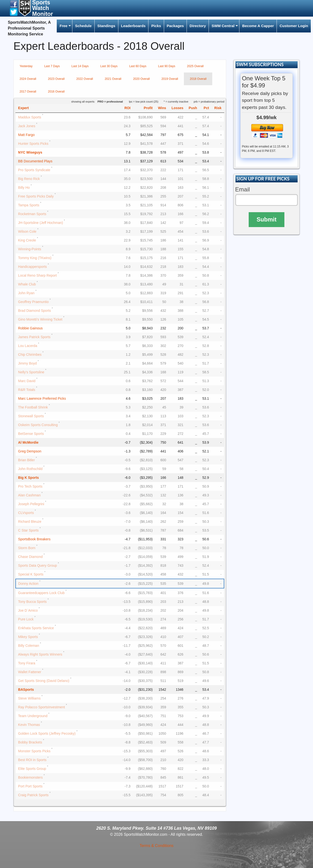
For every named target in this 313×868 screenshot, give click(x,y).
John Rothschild (30, 469)
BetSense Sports (31, 434)
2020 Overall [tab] (141, 79)
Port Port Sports (30, 786)
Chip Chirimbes (30, 355)
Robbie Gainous (30, 328)
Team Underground (33, 716)
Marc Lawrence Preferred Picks (42, 398)
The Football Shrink (33, 407)
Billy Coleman (29, 646)
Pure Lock (26, 619)
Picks (156, 26)
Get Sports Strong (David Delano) (44, 681)
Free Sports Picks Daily (36, 196)
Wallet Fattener (30, 672)
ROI (128, 108)
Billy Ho (24, 188)
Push (193, 108)
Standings (106, 26)
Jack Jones (27, 126)
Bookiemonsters (30, 777)
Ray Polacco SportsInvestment (41, 707)
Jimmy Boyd (27, 363)
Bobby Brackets (30, 742)
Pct (206, 108)
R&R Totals (27, 390)
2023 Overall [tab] (56, 79)
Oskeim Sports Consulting (38, 425)
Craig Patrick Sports (33, 795)
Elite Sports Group (32, 769)
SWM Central (223, 26)
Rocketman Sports (32, 214)
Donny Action (28, 584)
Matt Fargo (26, 135)
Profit (148, 108)
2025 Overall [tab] (195, 66)
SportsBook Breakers (34, 539)
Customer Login (294, 26)
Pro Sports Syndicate (34, 170)
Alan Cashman (29, 495)
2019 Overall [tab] (170, 79)
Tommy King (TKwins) (35, 258)
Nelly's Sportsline (31, 372)
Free (64, 26)
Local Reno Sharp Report (37, 275)
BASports (26, 690)
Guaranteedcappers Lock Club (41, 593)
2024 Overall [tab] (28, 79)
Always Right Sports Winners (40, 654)
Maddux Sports (30, 117)
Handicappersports (33, 267)
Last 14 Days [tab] (80, 66)
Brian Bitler (26, 460)
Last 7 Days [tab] (52, 66)
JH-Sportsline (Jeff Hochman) (40, 223)
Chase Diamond (30, 557)
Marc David (27, 381)
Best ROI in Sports (32, 760)
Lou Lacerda (28, 346)
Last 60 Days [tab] (138, 66)
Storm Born (27, 548)
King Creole (27, 240)
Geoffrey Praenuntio (33, 302)
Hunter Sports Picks (33, 144)
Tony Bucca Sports (32, 602)
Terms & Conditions (157, 846)
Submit (266, 219)
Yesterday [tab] (26, 66)
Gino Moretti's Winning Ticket (40, 319)
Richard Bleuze (30, 522)
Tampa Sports (29, 205)
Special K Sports (31, 574)
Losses (178, 108)
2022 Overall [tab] (85, 79)
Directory (198, 26)
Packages (175, 26)
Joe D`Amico (28, 610)
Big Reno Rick (29, 179)
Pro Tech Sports (30, 486)
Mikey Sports (28, 637)
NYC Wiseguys (30, 152)
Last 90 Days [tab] (167, 66)
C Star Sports (28, 530)
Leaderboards (133, 26)
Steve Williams (29, 698)
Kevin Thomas (29, 725)
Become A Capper (258, 26)
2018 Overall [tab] (198, 79)
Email (243, 189)
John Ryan (26, 293)
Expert (23, 108)
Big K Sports (28, 478)
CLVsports (26, 513)
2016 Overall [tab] (56, 92)
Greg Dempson (30, 451)
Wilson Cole (27, 231)
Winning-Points (30, 249)
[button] (14, 4)
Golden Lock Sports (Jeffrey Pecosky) (47, 733)
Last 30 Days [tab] (109, 66)
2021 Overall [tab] (113, 79)
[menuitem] (64, 26)
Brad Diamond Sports (34, 311)
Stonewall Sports (31, 416)
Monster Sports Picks (34, 751)
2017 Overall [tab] (28, 92)
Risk (218, 108)
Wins (162, 108)
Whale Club (27, 284)
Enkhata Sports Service (36, 628)
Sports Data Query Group (38, 565)
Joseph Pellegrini (31, 504)
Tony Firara (27, 663)
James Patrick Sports (34, 337)
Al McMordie (28, 442)
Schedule (83, 26)
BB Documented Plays (35, 161)
